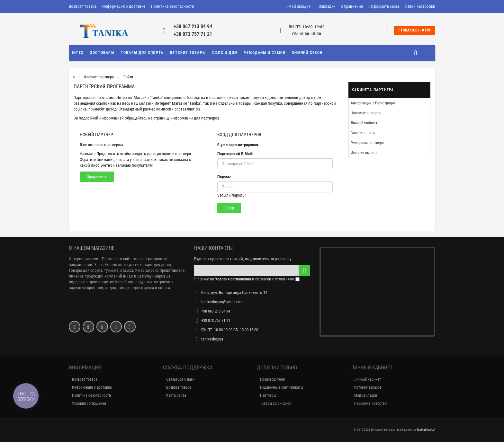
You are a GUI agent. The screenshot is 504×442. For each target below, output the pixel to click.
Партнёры (268, 395)
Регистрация (385, 103)
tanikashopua (212, 339)
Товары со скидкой (276, 403)
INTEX (78, 53)
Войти (128, 77)
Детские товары (188, 53)
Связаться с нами (181, 379)
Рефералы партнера (367, 143)
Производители (272, 379)
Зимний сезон (307, 53)
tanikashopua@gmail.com (222, 302)
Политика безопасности (173, 6)
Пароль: (224, 177)
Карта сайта (176, 395)
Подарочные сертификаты (282, 387)
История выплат (364, 153)
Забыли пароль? (232, 195)
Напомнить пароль (366, 113)
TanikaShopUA (426, 430)
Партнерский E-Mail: (235, 154)
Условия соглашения (89, 403)
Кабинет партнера (99, 77)
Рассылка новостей (370, 403)
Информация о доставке (124, 6)
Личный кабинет (364, 123)
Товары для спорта (142, 53)
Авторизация (361, 103)
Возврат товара (83, 6)
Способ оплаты (363, 133)
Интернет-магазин (85, 259)
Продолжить (97, 177)
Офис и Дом (225, 53)
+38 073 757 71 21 (193, 34)
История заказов (368, 387)
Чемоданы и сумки (265, 53)
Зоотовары (102, 53)
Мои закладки (366, 395)
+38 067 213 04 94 (193, 27)
